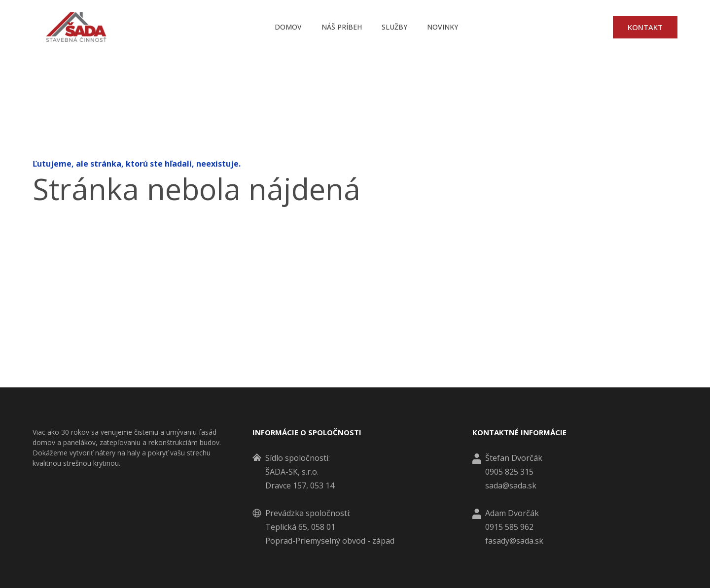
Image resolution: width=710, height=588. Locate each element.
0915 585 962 (509, 527)
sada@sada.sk (511, 485)
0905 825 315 (509, 472)
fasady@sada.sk (514, 541)
